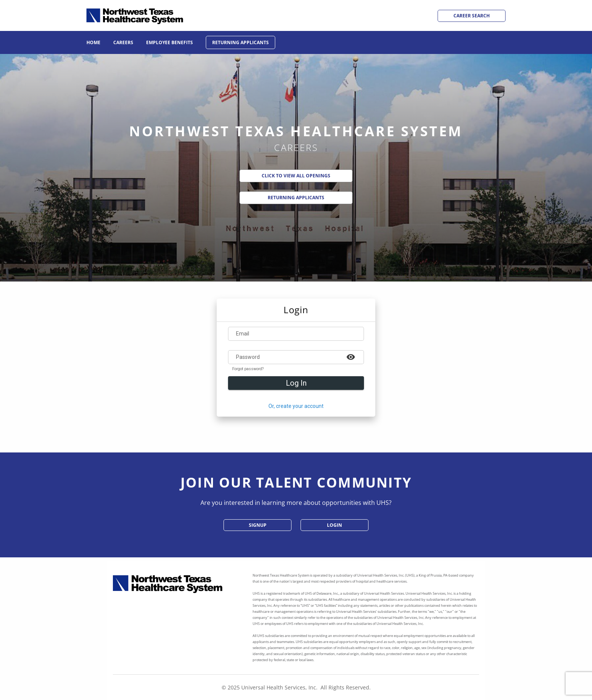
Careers (123, 42)
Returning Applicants (240, 42)
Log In (296, 383)
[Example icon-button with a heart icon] (351, 357)
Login (335, 525)
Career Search (472, 16)
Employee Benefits (170, 42)
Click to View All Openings (296, 176)
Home (93, 42)
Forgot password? (248, 369)
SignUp (258, 525)
